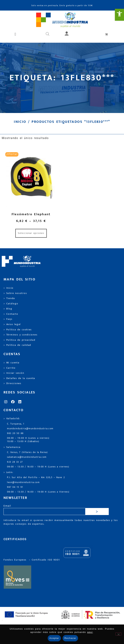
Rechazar (70, 638)
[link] (119, 15)
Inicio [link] (20, 122)
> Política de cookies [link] (18, 330)
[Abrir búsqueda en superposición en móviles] (48, 34)
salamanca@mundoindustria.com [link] (27, 457)
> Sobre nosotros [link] (15, 293)
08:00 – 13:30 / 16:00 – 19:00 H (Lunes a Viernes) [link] (38, 492)
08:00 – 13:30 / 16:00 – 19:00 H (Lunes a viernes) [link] (38, 467)
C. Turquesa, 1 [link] (16, 424)
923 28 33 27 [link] (15, 462)
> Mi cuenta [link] (11, 363)
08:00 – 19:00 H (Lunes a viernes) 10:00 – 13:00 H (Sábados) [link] (28, 440)
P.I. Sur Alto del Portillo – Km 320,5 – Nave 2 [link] (36, 478)
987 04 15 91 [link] (15, 487)
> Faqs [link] (8, 319)
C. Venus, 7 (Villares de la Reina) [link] (27, 452)
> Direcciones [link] (12, 383)
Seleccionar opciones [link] (31, 233)
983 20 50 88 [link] (15, 433)
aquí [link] (90, 632)
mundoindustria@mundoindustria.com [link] (30, 429)
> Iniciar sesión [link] (14, 373)
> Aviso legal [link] (12, 324)
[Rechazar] (118, 634)
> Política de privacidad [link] (19, 340)
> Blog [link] (8, 309)
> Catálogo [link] (11, 304)
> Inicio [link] (9, 288)
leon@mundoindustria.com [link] (23, 482)
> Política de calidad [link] (17, 345)
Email (7, 506)
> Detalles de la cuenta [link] (19, 378)
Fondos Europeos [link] (16, 560)
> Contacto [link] (11, 314)
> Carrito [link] (10, 368)
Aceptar (54, 638)
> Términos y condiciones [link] (20, 335)
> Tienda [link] (9, 298)
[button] (16, 34)
